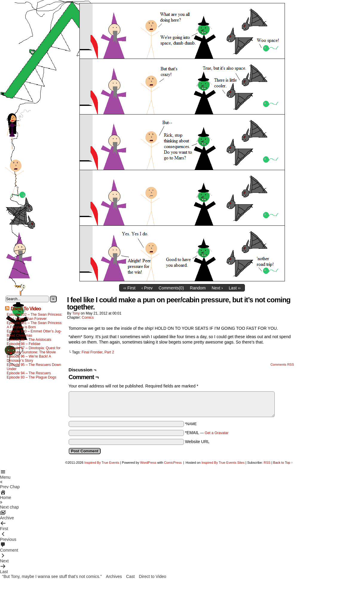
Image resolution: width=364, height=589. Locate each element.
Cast (130, 576)
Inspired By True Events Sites (223, 463)
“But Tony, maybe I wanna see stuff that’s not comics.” (52, 576)
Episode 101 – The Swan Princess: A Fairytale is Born (35, 325)
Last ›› (235, 288)
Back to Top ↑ (283, 463)
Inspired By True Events (102, 463)
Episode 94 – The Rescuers (29, 373)
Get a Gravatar (217, 433)
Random (198, 288)
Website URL (197, 442)
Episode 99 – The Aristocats (29, 340)
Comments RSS (282, 364)
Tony (76, 313)
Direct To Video (26, 309)
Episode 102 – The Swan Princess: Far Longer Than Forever (35, 317)
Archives (114, 576)
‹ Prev (147, 288)
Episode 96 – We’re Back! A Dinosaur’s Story (29, 358)
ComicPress (173, 463)
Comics (88, 318)
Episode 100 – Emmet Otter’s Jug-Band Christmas (34, 333)
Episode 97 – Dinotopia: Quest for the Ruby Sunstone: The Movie (34, 350)
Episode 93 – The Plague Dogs (32, 377)
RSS (267, 463)
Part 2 (109, 352)
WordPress (148, 463)
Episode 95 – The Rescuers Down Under (34, 367)
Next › (217, 288)
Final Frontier (92, 352)
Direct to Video (153, 576)
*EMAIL (207, 433)
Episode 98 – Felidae (24, 344)
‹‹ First (129, 288)
